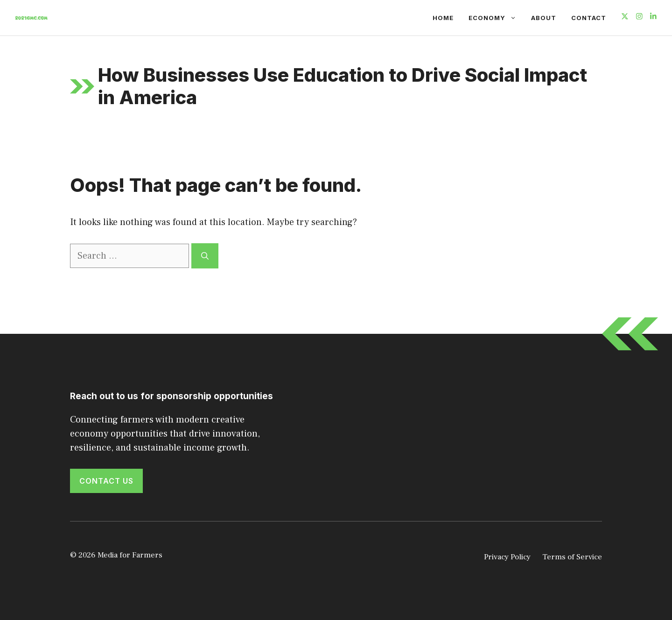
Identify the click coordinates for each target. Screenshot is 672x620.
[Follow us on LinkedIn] (653, 18)
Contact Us (106, 481)
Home (443, 18)
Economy (496, 18)
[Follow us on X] (625, 18)
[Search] (205, 256)
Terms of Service (572, 557)
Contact (589, 18)
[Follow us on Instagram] (639, 18)
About (544, 18)
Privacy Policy (507, 557)
